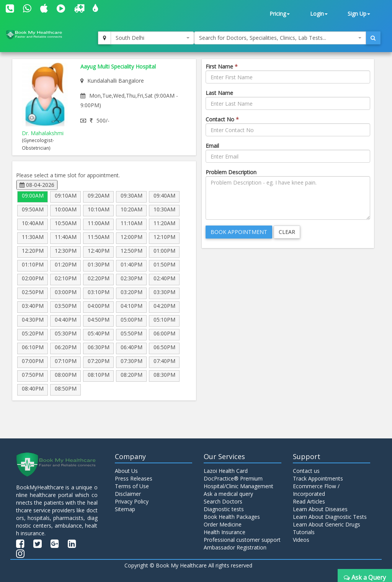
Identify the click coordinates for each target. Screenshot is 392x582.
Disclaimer (128, 494)
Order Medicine (223, 524)
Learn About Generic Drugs (327, 524)
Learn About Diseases (320, 509)
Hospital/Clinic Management (238, 486)
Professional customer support (242, 540)
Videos (301, 540)
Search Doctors (223, 501)
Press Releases (134, 478)
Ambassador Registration (235, 547)
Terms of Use (132, 486)
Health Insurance (225, 532)
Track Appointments (318, 478)
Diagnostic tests (224, 509)
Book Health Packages (232, 517)
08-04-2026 (37, 185)
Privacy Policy (132, 501)
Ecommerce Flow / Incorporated (316, 490)
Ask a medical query (228, 494)
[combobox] (152, 38)
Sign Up (359, 14)
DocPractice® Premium (233, 478)
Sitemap (125, 509)
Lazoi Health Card (226, 471)
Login (319, 14)
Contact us (306, 471)
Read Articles (309, 501)
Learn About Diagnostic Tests (330, 517)
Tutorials (304, 532)
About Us (126, 471)
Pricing (280, 14)
